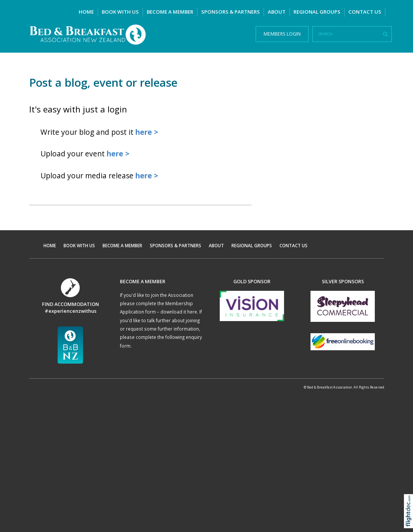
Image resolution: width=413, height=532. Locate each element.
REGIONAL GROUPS (317, 12)
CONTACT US (365, 12)
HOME (86, 12)
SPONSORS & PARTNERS (231, 12)
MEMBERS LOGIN (282, 34)
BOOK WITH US (120, 12)
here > (147, 132)
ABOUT (277, 12)
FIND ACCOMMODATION (71, 304)
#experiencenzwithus (71, 311)
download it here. (179, 312)
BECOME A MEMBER (170, 12)
